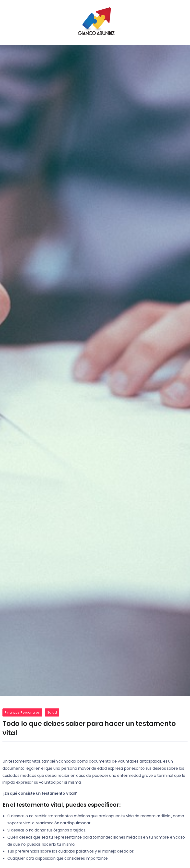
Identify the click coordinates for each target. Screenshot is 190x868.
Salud (52, 712)
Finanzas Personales (22, 712)
